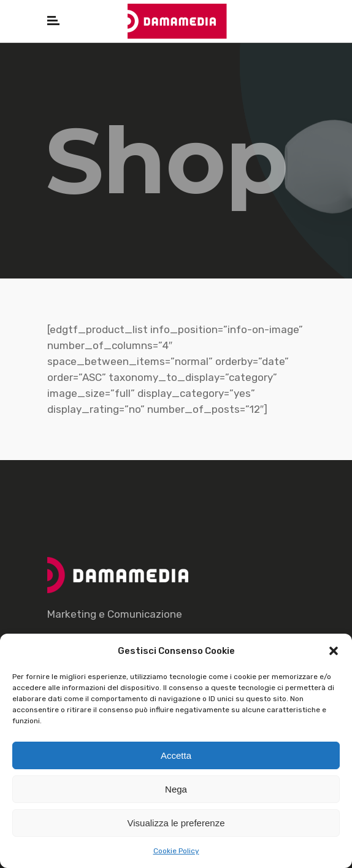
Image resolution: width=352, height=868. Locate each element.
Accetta (176, 755)
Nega (176, 789)
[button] (334, 651)
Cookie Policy (176, 851)
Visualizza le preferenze (176, 823)
